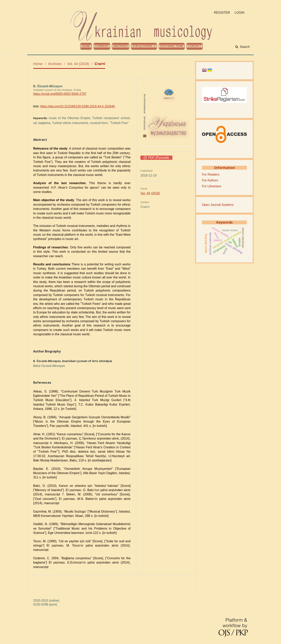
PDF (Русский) (158, 158)
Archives (121, 46)
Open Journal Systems (218, 205)
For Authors (210, 180)
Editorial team (172, 46)
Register (222, 13)
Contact (195, 46)
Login (239, 13)
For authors (143, 46)
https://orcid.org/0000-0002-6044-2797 (60, 94)
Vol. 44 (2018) (78, 64)
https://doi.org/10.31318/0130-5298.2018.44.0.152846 (78, 106)
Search (244, 47)
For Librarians (212, 186)
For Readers (211, 174)
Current (102, 46)
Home (86, 46)
